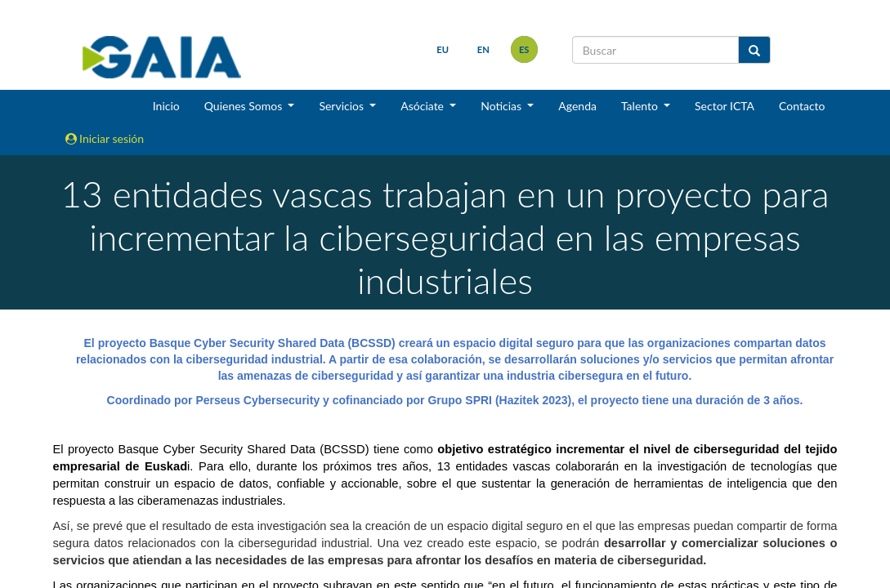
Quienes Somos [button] (245, 106)
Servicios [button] (342, 106)
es (524, 49)
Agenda (577, 106)
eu (443, 49)
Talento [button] (641, 106)
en (483, 49)
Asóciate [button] (423, 106)
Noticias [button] (503, 106)
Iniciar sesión (105, 138)
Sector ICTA (725, 106)
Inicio (166, 106)
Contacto (802, 106)
